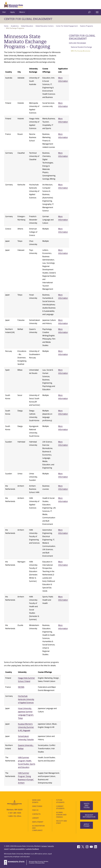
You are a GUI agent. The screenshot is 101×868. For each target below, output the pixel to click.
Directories (37, 806)
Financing (74, 64)
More (22, 12)
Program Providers (78, 55)
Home (6, 26)
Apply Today (87, 825)
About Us (73, 94)
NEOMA (21, 687)
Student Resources (78, 68)
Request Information (89, 816)
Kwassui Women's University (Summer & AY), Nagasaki (26, 727)
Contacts (36, 814)
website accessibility (17, 849)
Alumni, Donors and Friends (61, 815)
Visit (4, 12)
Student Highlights (78, 85)
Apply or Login (76, 72)
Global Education (27, 26)
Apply (12, 12)
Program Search (77, 59)
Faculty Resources (78, 76)
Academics (15, 26)
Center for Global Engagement (28, 19)
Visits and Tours (87, 806)
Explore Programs (87, 26)
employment (38, 822)
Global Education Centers (45, 26)
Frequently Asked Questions (82, 81)
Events (72, 89)
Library (35, 818)
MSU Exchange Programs (81, 51)
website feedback (32, 849)
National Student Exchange (81, 47)
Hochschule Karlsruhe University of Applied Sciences (26, 699)
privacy (44, 846)
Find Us (35, 810)
